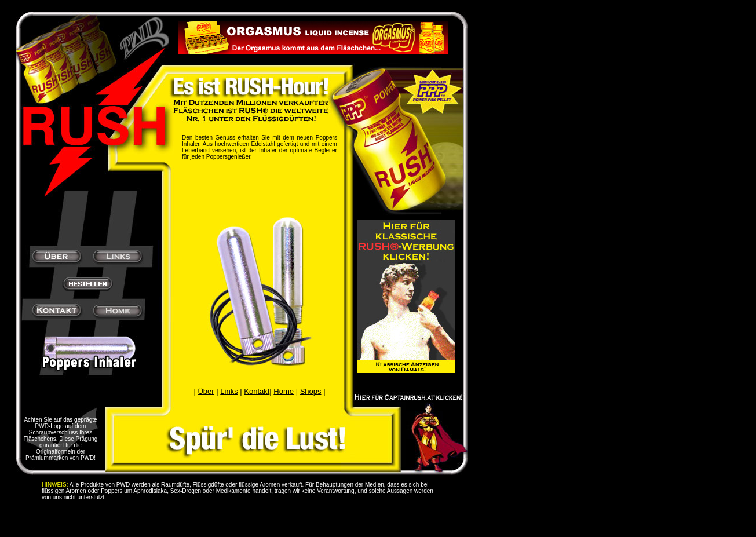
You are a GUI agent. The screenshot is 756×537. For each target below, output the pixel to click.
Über (206, 391)
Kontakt (257, 391)
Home (284, 391)
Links (229, 391)
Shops (311, 391)
